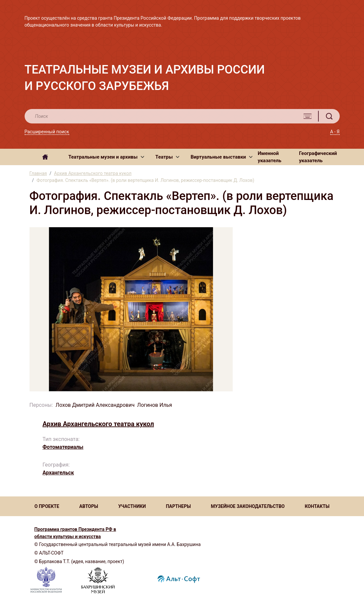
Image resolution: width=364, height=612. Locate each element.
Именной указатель (269, 157)
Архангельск (58, 473)
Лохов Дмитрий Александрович (95, 405)
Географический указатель (318, 157)
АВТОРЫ (88, 506)
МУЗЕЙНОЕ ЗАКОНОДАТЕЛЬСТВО (248, 506)
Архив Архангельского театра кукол (93, 173)
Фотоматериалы (63, 447)
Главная (38, 173)
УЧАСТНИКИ (132, 506)
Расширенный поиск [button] (47, 132)
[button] (106, 157)
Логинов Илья (155, 405)
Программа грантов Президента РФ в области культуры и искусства (75, 533)
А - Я (335, 132)
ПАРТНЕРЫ (178, 506)
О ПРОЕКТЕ (47, 506)
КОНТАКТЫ (317, 506)
